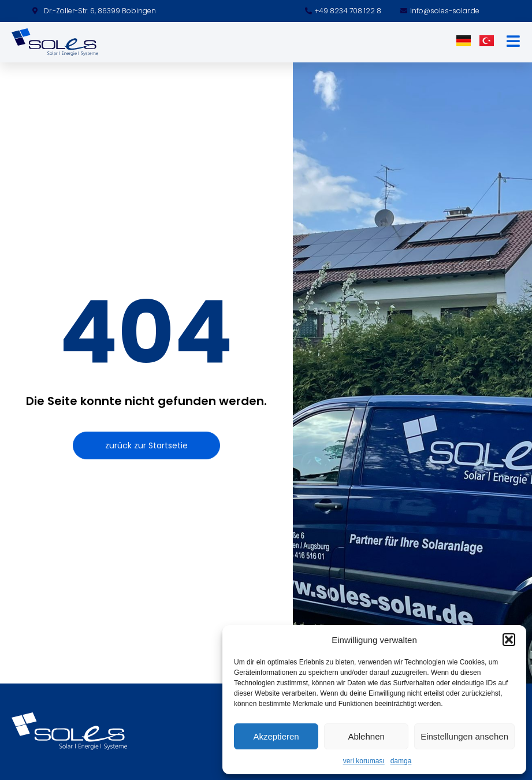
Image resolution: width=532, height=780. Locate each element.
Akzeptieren (276, 736)
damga (401, 761)
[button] (509, 640)
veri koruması (364, 761)
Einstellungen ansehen (464, 736)
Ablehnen (366, 736)
